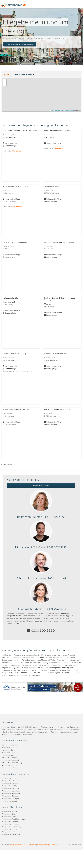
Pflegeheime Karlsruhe (10, 817)
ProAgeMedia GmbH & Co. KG (19, 845)
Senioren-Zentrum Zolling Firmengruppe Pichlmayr (60, 299)
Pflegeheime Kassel (9, 801)
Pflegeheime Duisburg (10, 824)
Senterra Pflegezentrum (53, 187)
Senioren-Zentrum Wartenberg (14, 354)
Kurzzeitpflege (10, 146)
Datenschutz (32, 845)
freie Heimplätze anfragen (24, 74)
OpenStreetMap (70, 111)
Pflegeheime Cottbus (10, 796)
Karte (7, 74)
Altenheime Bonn (8, 750)
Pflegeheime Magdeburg (11, 827)
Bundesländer (43, 730)
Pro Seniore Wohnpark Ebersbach (16, 242)
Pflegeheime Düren (9, 829)
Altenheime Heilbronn (10, 768)
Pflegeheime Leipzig (9, 786)
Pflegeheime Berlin (9, 778)
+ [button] (5, 81)
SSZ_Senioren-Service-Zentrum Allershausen (20, 131)
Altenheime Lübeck (9, 758)
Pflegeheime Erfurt (9, 814)
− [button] (5, 84)
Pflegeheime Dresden (10, 781)
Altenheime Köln (8, 748)
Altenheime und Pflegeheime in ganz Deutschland (60, 727)
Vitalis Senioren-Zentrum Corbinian (16, 187)
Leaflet (52, 111)
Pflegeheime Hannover (11, 788)
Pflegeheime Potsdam (10, 822)
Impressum (55, 845)
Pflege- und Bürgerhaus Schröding (16, 410)
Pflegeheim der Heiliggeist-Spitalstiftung (59, 242)
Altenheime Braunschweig (12, 763)
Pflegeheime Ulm (8, 832)
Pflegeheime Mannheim (11, 791)
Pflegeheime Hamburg (10, 783)
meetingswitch (59, 111)
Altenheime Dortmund (10, 753)
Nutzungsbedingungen (44, 845)
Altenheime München (10, 745)
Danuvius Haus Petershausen (55, 354)
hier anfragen (17, 151)
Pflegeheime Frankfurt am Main (14, 819)
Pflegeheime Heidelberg (11, 794)
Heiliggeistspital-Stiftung (12, 298)
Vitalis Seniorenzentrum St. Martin (57, 131)
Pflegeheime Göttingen (11, 799)
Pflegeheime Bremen (10, 812)
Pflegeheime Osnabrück (11, 834)
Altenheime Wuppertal (10, 760)
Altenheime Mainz (9, 755)
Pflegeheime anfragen (41, 485)
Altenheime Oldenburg (10, 765)
